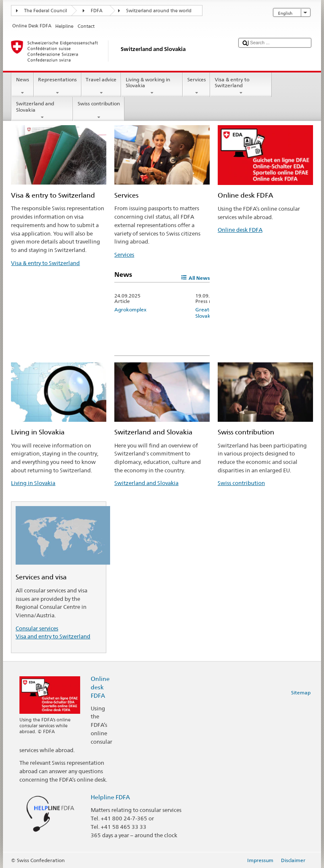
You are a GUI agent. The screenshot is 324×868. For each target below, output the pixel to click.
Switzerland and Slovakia (42, 110)
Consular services (37, 628)
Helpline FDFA (110, 797)
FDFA (97, 11)
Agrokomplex (130, 309)
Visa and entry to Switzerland (53, 636)
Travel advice (101, 86)
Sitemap (301, 693)
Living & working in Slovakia (152, 86)
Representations (58, 86)
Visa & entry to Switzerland (241, 86)
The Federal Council (46, 11)
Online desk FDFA (240, 230)
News (22, 86)
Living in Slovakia (33, 483)
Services (196, 86)
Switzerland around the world (159, 11)
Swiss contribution (99, 110)
